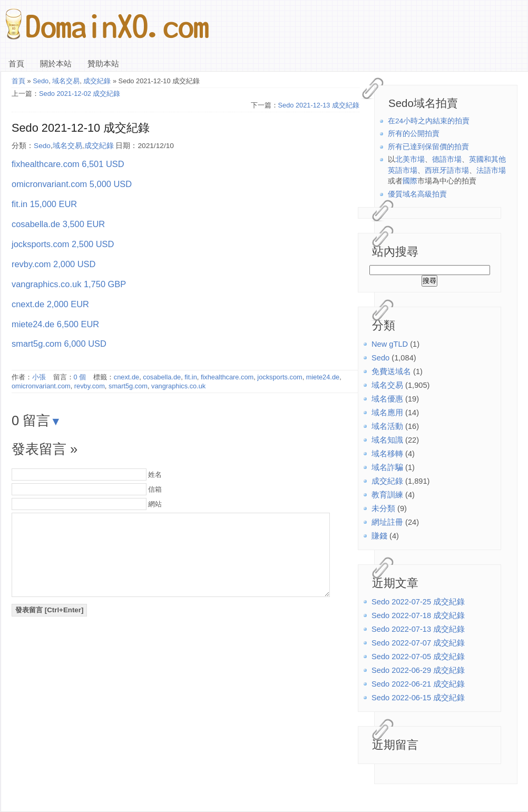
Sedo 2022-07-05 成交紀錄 (418, 657)
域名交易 (387, 385)
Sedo (380, 358)
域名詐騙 (387, 467)
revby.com (90, 386)
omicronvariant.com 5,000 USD (72, 184)
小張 (39, 377)
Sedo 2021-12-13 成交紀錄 (319, 105)
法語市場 (491, 170)
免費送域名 (391, 371)
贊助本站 (103, 64)
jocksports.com (280, 377)
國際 (410, 181)
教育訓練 (387, 495)
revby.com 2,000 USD (53, 264)
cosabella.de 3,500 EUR (58, 224)
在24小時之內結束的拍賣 (429, 121)
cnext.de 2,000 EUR (50, 304)
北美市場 (410, 159)
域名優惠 (387, 399)
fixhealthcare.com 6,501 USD (68, 164)
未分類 (383, 508)
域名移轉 (387, 454)
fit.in (190, 377)
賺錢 (379, 536)
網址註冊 (387, 522)
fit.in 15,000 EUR (44, 204)
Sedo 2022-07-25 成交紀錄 (418, 602)
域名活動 (387, 426)
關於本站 (56, 64)
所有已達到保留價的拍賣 (428, 147)
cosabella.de (162, 377)
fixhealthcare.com (227, 377)
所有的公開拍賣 (414, 134)
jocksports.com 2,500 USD (63, 244)
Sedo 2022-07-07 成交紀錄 (418, 643)
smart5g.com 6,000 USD (59, 344)
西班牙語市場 (447, 170)
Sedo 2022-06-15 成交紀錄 (418, 698)
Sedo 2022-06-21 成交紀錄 (418, 684)
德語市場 (447, 159)
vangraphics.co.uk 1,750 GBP (69, 284)
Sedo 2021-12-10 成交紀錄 (81, 128)
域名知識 (387, 440)
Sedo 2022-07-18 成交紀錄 (418, 615)
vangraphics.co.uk (178, 386)
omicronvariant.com (41, 386)
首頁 (16, 64)
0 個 (80, 377)
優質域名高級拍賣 (417, 194)
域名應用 (387, 413)
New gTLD (390, 344)
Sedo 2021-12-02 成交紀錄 (80, 94)
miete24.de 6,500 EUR (55, 324)
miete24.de (323, 377)
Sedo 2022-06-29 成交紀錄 (418, 670)
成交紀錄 (387, 481)
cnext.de (126, 377)
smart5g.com (128, 386)
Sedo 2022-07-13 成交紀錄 (418, 629)
